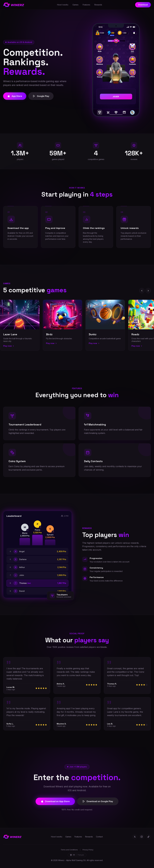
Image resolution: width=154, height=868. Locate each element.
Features (86, 5)
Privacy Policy (88, 850)
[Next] (148, 291)
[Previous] (142, 291)
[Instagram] (142, 837)
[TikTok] (148, 837)
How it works (63, 5)
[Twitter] (135, 837)
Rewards (98, 5)
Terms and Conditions (69, 850)
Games (75, 5)
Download (143, 5)
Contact (99, 837)
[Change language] (77, 855)
